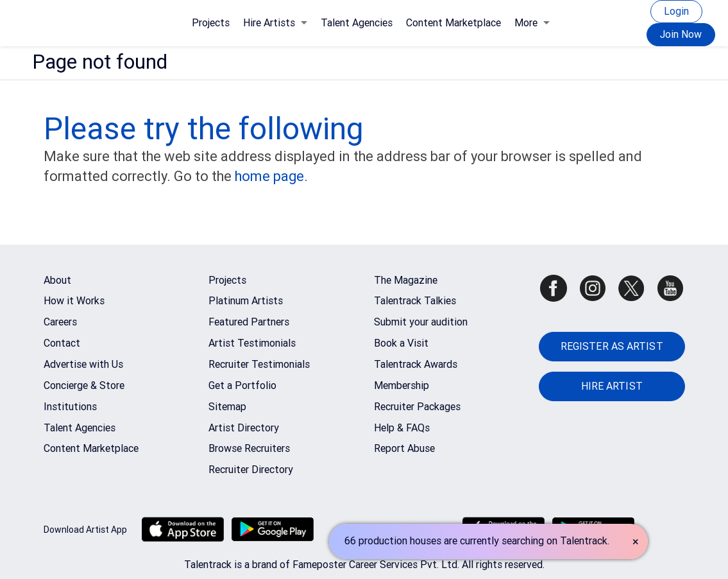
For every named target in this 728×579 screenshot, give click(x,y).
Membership (402, 385)
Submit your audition (421, 322)
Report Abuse (404, 448)
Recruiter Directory (251, 470)
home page (269, 176)
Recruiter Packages (417, 407)
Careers (60, 322)
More (532, 23)
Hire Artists (275, 23)
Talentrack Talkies (415, 301)
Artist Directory (244, 428)
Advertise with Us (83, 364)
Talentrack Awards (416, 364)
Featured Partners (249, 322)
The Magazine (406, 280)
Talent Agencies (357, 23)
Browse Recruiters (249, 448)
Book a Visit (401, 343)
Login (676, 11)
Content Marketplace (453, 23)
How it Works (74, 301)
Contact (62, 343)
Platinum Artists (246, 301)
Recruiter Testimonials (259, 364)
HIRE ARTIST (612, 386)
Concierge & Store (84, 385)
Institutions (70, 407)
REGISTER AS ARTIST (612, 346)
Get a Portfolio (242, 385)
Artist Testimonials (252, 343)
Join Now (681, 34)
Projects (211, 23)
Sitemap (227, 407)
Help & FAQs (402, 428)
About (57, 280)
